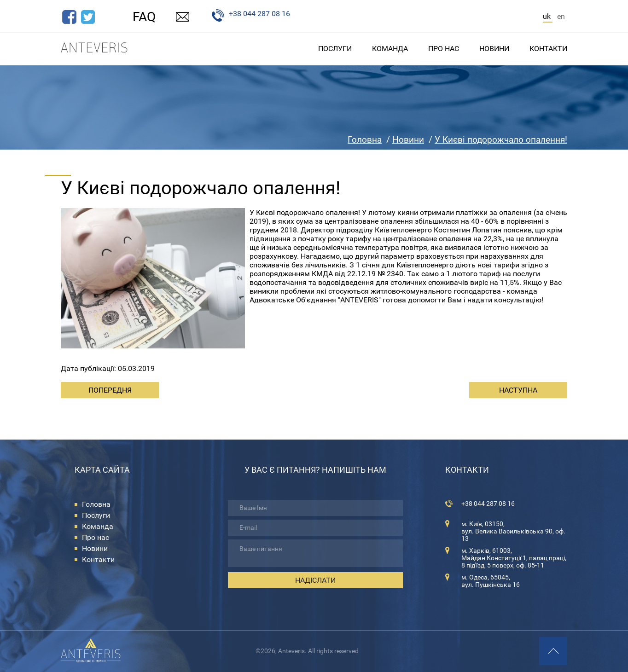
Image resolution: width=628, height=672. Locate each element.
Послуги (335, 49)
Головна (96, 504)
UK (548, 16)
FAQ (144, 17)
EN (561, 16)
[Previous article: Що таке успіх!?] (110, 390)
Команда (390, 49)
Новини (494, 49)
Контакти (548, 49)
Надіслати (315, 580)
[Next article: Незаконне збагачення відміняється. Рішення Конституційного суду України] (518, 390)
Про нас (444, 49)
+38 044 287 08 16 (251, 15)
